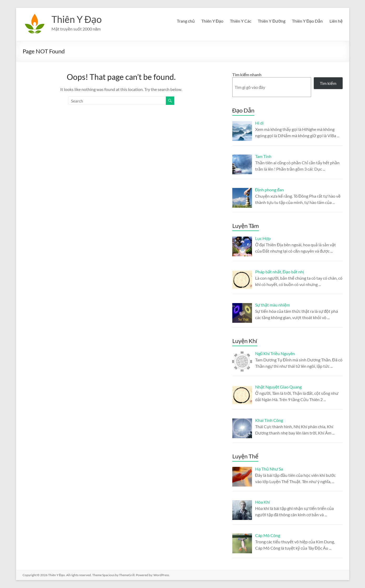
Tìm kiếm (328, 83)
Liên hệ (336, 21)
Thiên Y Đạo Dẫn (307, 21)
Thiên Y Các (241, 21)
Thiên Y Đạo (77, 19)
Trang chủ (186, 21)
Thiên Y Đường (272, 21)
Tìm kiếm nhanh (247, 75)
